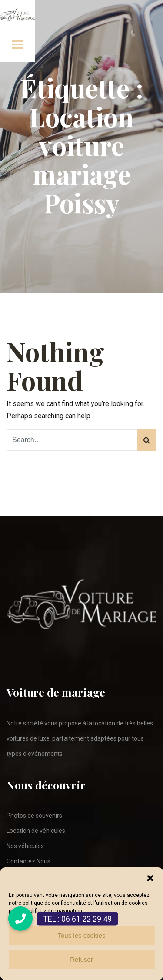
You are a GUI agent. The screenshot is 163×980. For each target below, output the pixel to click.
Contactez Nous (28, 861)
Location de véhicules (36, 831)
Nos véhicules (25, 846)
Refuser (81, 959)
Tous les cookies (81, 935)
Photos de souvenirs (34, 816)
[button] (150, 878)
